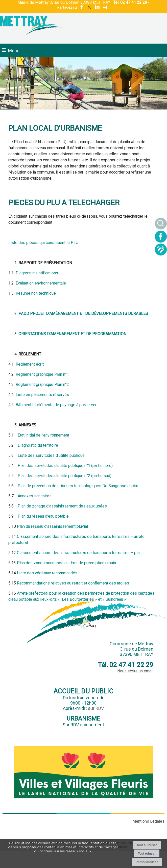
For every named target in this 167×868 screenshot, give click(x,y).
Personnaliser (147, 862)
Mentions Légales (148, 821)
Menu (14, 51)
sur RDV (96, 708)
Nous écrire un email (135, 671)
